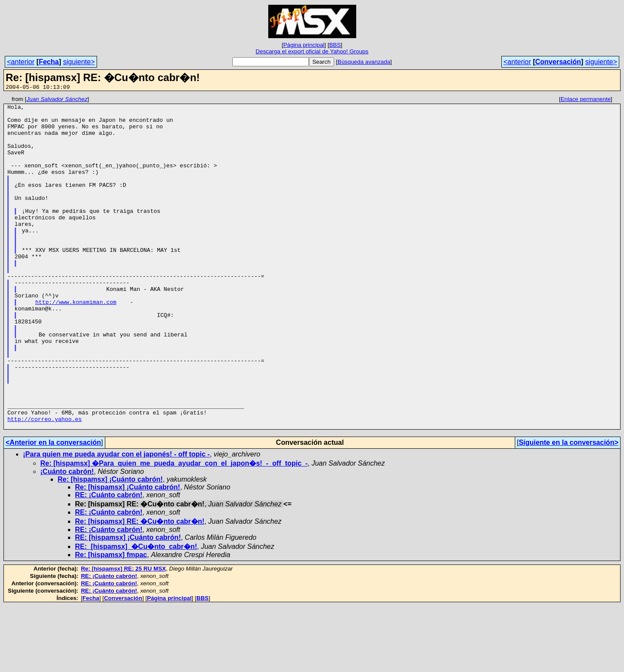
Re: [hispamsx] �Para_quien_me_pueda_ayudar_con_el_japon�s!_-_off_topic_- (174, 530)
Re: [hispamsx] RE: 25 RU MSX (123, 635)
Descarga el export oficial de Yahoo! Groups (312, 51)
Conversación (558, 62)
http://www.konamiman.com (76, 343)
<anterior (21, 62)
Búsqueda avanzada (364, 62)
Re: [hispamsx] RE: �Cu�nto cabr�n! (140, 588)
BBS (335, 45)
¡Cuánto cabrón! (67, 538)
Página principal (304, 45)
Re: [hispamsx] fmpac (111, 621)
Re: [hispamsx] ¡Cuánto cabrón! (110, 546)
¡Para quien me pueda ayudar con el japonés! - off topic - (116, 520)
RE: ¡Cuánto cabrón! (109, 561)
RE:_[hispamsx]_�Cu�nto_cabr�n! (136, 613)
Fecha (49, 62)
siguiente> (79, 62)
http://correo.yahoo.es (45, 484)
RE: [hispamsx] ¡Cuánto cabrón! (128, 604)
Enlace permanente (586, 100)
